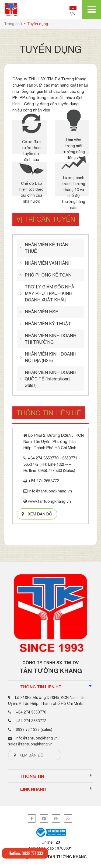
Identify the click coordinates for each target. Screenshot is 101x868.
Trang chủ (13, 24)
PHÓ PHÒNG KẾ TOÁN (48, 275)
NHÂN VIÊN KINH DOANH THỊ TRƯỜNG (50, 339)
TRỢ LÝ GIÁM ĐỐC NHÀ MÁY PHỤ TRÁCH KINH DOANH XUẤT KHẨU (49, 293)
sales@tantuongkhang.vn (30, 744)
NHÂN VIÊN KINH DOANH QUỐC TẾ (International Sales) (50, 379)
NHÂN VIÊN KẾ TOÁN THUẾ (46, 248)
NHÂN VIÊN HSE (41, 312)
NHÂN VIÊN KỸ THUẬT (48, 324)
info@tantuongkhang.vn (37, 738)
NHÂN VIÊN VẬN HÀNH (48, 263)
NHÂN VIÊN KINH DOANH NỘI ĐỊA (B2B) (50, 357)
